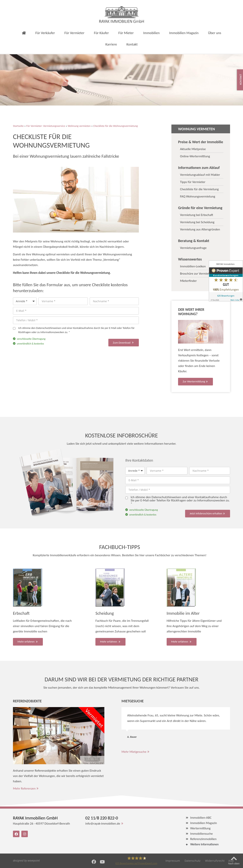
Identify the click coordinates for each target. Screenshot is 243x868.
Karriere (111, 33)
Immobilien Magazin (184, 21)
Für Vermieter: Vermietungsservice (46, 126)
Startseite (18, 126)
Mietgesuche (133, 701)
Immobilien (151, 21)
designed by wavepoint (26, 860)
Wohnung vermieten (79, 126)
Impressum (173, 861)
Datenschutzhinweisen (49, 328)
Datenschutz (193, 861)
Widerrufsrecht (215, 861)
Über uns (215, 21)
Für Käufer (101, 21)
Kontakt (132, 33)
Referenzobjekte (27, 701)
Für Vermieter (74, 21)
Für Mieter (126, 21)
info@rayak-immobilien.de (103, 824)
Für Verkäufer (45, 21)
